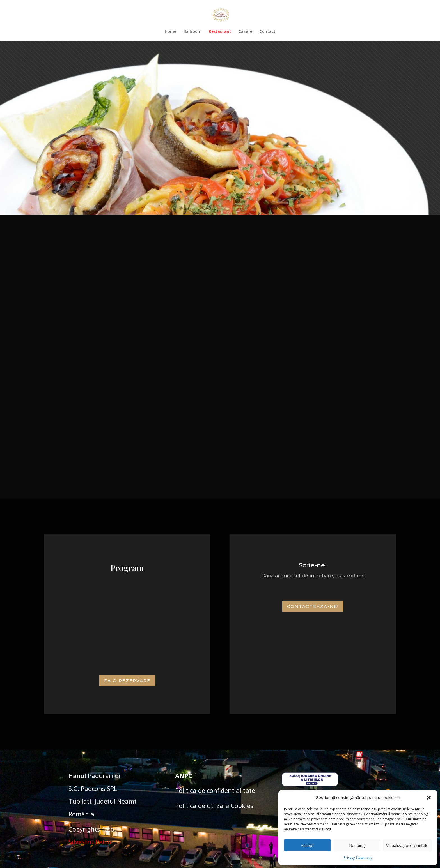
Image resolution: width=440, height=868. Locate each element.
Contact (268, 32)
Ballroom (192, 32)
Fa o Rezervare (127, 681)
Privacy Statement (358, 857)
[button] (429, 798)
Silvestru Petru (90, 842)
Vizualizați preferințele (407, 845)
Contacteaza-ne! (313, 606)
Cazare (245, 32)
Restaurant (220, 32)
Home (170, 32)
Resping (357, 845)
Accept (307, 845)
